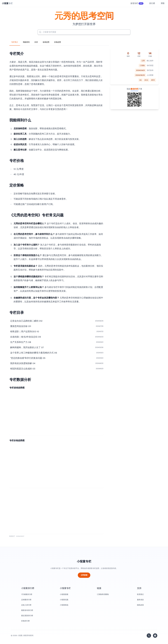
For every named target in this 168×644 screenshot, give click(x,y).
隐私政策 (140, 605)
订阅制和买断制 (103, 594)
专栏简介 (15, 42)
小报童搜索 (64, 594)
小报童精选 (64, 605)
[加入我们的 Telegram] (155, 636)
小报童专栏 (84, 561)
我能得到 (26, 42)
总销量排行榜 (26, 600)
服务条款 (140, 600)
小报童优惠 (64, 600)
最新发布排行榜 (27, 610)
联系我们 (140, 594)
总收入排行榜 (26, 605)
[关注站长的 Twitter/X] (149, 636)
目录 (36, 42)
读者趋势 (46, 42)
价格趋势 (58, 42)
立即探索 (84, 575)
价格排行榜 (25, 621)
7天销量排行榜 (27, 594)
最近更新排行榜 (27, 616)
